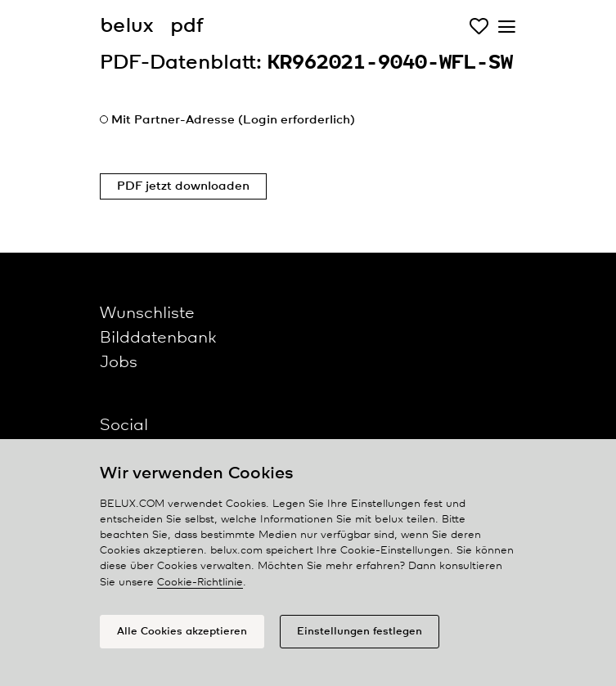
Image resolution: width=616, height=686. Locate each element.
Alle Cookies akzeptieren (182, 632)
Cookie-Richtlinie (200, 583)
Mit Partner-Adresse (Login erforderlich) (233, 120)
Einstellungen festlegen (360, 632)
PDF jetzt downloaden (183, 186)
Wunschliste (147, 314)
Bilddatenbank (158, 338)
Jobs (119, 363)
